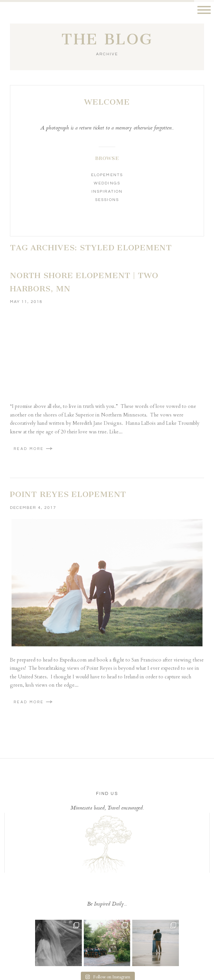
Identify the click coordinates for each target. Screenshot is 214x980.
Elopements (107, 175)
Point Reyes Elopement (68, 494)
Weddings (107, 183)
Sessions (107, 200)
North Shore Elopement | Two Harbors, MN (84, 282)
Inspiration (107, 192)
